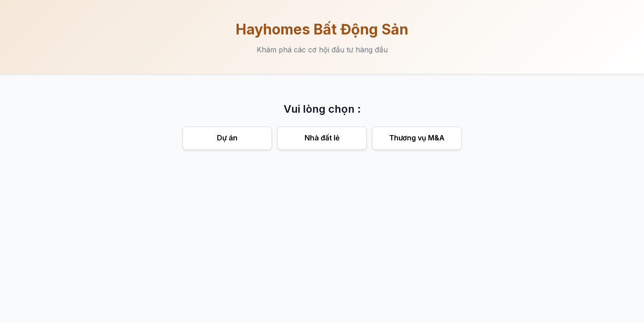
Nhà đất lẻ (322, 138)
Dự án (227, 138)
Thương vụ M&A (417, 138)
